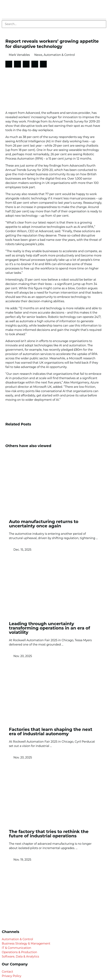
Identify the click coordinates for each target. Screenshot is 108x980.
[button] (54, 19)
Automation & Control (59, 55)
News (38, 55)
